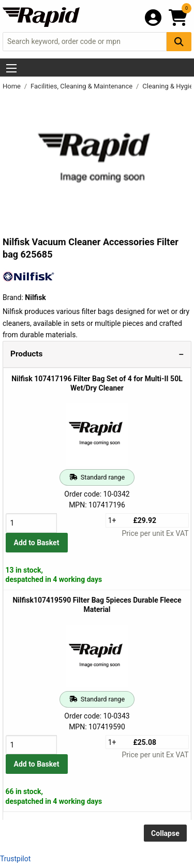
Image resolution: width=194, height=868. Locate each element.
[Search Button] (179, 42)
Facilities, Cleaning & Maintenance (82, 86)
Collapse (165, 833)
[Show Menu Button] (11, 68)
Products (26, 354)
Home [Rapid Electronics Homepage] (12, 86)
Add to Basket (37, 543)
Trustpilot (15, 859)
